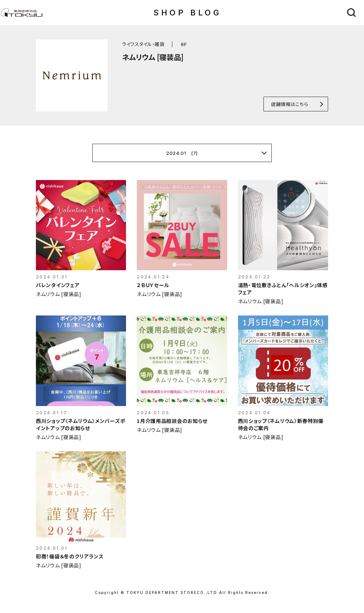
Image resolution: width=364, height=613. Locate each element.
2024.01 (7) (182, 153)
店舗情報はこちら (290, 104)
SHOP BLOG (187, 13)
